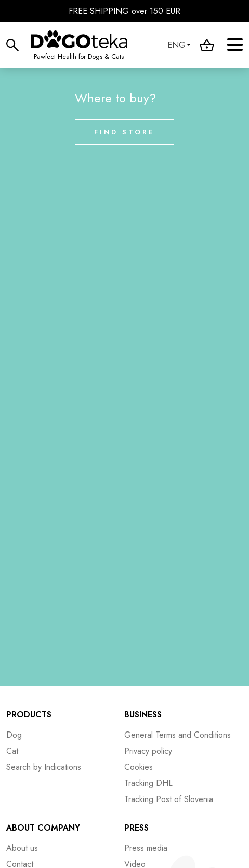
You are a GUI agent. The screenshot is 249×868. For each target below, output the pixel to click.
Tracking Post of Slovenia (169, 799)
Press (136, 828)
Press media (146, 848)
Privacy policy (148, 751)
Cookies (139, 767)
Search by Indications (44, 767)
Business (143, 715)
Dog (14, 735)
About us (22, 848)
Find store (124, 132)
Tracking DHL (148, 783)
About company (43, 828)
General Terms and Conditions (178, 735)
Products (29, 715)
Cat (12, 751)
